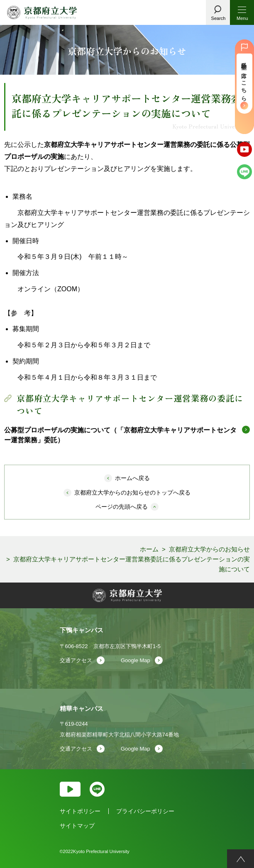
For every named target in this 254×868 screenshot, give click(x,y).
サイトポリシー (80, 811)
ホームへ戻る (132, 478)
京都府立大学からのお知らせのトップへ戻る (132, 493)
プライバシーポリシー (145, 811)
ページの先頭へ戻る (122, 507)
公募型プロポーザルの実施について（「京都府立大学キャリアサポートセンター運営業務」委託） (120, 435)
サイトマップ (77, 826)
